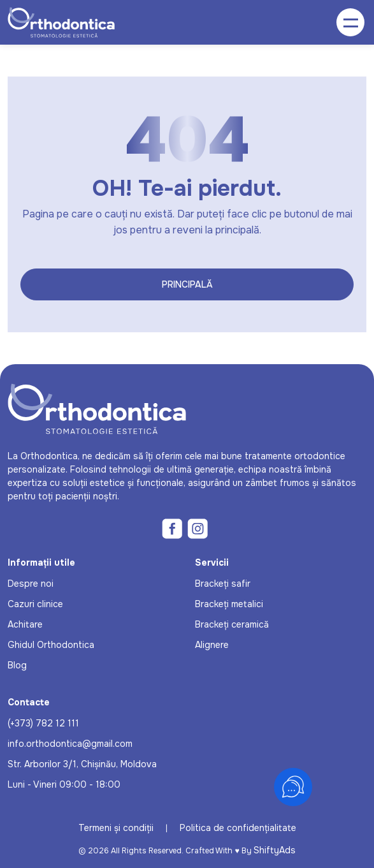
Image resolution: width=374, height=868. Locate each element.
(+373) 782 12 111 (43, 723)
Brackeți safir (223, 584)
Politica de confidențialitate (238, 828)
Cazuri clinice (35, 604)
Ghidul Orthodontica (51, 645)
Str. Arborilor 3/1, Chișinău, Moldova (82, 764)
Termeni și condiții (116, 828)
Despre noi (31, 584)
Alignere (212, 645)
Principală (187, 284)
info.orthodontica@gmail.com (70, 744)
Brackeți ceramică (232, 624)
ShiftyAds (275, 850)
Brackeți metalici (229, 604)
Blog (17, 665)
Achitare (25, 624)
